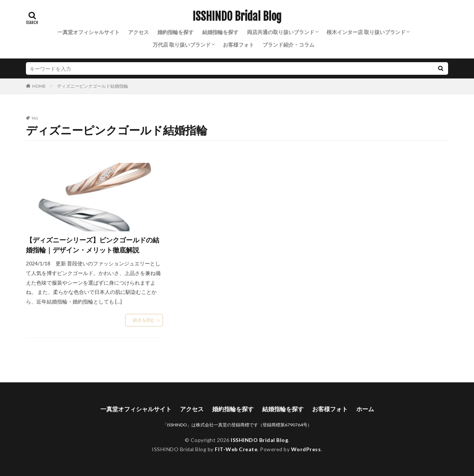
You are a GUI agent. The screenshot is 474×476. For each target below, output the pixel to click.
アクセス (138, 32)
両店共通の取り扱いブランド (281, 32)
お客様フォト (238, 45)
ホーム (365, 409)
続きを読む (144, 320)
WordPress (306, 449)
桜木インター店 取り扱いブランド (366, 32)
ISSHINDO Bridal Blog (237, 17)
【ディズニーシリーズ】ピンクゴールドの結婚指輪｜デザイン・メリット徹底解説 (93, 245)
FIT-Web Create (236, 449)
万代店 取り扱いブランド (182, 45)
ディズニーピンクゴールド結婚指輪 (93, 86)
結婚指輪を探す (220, 32)
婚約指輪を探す (176, 32)
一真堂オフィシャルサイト (89, 32)
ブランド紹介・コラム (288, 45)
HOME (39, 86)
